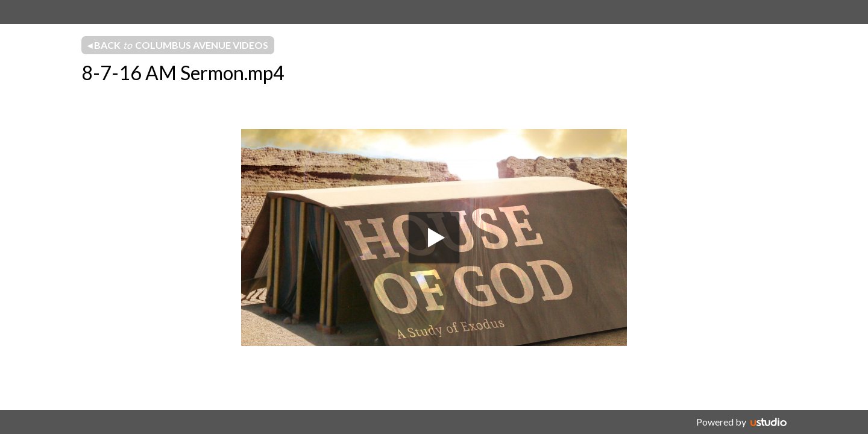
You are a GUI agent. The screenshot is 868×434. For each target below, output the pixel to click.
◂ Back (178, 45)
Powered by (721, 422)
